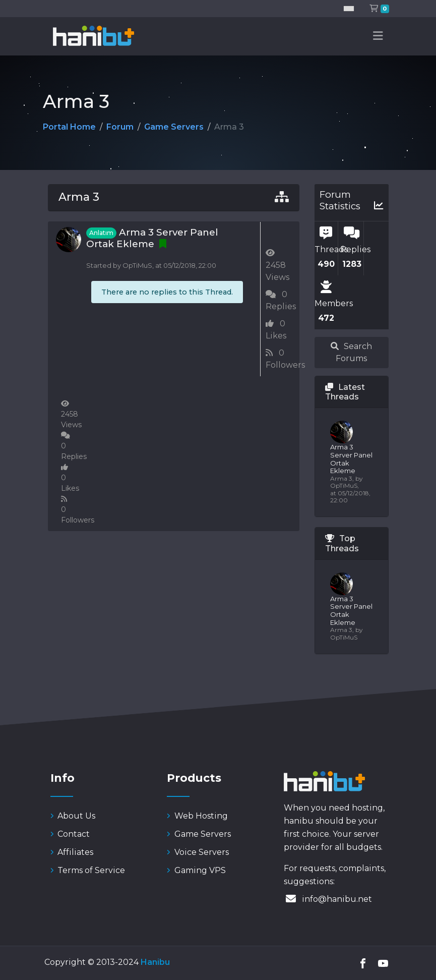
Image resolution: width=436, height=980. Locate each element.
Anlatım (101, 233)
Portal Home (69, 127)
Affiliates (72, 852)
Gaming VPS (196, 870)
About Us (73, 816)
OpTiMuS (137, 265)
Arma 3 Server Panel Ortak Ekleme (152, 238)
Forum (120, 127)
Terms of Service (88, 870)
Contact (70, 834)
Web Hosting (197, 816)
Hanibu (155, 962)
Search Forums (351, 352)
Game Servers (174, 127)
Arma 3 (79, 197)
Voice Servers (198, 852)
